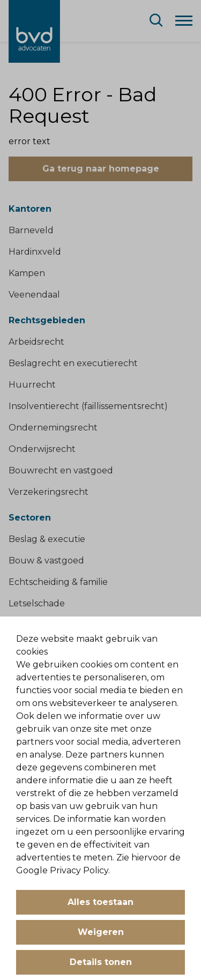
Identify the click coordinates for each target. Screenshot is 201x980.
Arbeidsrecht (36, 342)
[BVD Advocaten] (34, 31)
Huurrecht (32, 385)
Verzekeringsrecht (49, 492)
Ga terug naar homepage (101, 169)
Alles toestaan (100, 902)
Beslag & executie (47, 539)
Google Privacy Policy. (63, 870)
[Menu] (184, 20)
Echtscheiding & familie (58, 582)
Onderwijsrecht (42, 449)
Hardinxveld (35, 252)
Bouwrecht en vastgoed (61, 470)
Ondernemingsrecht (53, 428)
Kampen (27, 273)
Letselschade (37, 603)
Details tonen (101, 962)
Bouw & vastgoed (46, 560)
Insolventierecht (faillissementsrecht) (88, 406)
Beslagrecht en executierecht (73, 363)
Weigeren (101, 932)
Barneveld (31, 230)
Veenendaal (34, 295)
